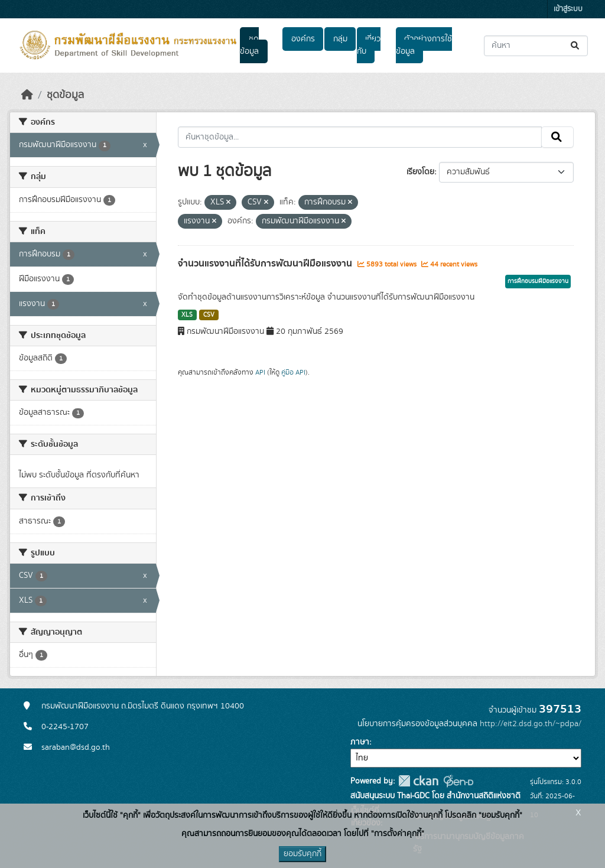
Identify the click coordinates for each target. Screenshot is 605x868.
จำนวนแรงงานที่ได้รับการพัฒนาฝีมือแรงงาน (266, 264)
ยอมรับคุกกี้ (302, 854)
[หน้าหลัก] (27, 95)
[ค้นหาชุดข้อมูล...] (536, 46)
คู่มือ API (293, 372)
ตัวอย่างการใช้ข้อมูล (424, 45)
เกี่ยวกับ (369, 45)
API (260, 372)
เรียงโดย (420, 172)
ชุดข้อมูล (249, 45)
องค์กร (303, 39)
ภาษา (360, 742)
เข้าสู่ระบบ (568, 9)
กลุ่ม (340, 39)
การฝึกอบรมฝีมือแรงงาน (538, 281)
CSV (209, 315)
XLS (187, 315)
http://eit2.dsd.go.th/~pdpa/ (531, 724)
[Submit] (576, 46)
